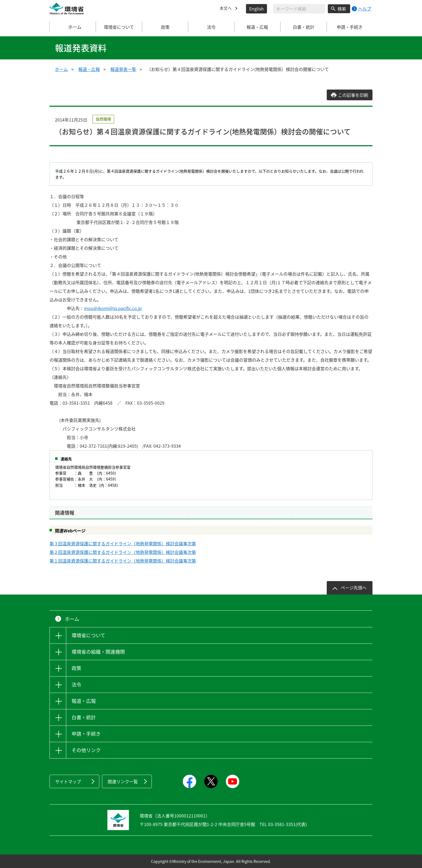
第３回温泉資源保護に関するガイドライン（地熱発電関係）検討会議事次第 (123, 543)
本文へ (226, 9)
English (256, 9)
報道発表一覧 (123, 69)
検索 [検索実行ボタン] (342, 9)
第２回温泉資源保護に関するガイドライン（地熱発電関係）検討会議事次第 (123, 552)
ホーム (73, 27)
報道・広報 (89, 69)
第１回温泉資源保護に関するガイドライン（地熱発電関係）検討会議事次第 (123, 561)
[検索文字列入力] (299, 9)
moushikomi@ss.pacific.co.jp (113, 308)
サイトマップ (68, 781)
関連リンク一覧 (123, 781)
